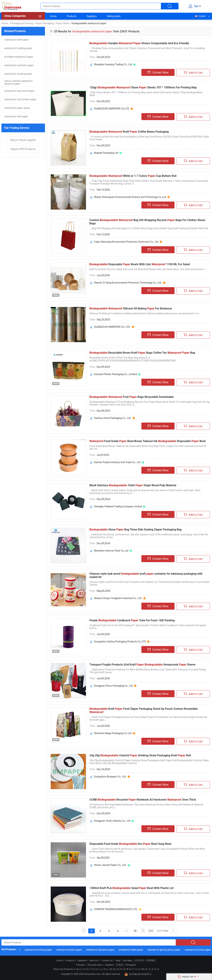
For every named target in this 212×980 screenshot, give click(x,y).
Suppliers (92, 16)
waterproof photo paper (76, 950)
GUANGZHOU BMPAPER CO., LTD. (112, 327)
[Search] (173, 931)
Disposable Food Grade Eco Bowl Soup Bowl (130, 844)
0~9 (157, 969)
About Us (94, 961)
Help (118, 961)
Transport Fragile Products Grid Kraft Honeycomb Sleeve (142, 665)
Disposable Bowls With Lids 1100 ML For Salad (140, 264)
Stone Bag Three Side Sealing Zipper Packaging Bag (135, 530)
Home (53, 16)
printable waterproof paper (19, 57)
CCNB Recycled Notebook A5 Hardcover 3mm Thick (143, 800)
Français (80, 965)
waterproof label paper (137, 950)
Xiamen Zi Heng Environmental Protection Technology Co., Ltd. (128, 283)
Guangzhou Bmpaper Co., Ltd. (110, 777)
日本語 (119, 965)
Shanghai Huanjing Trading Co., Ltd (113, 64)
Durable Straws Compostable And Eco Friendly (139, 43)
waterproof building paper (18, 48)
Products (72, 16)
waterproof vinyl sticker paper (20, 99)
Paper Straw (63, 23)
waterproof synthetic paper (19, 65)
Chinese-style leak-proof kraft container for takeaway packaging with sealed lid (146, 575)
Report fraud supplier (23, 140)
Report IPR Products (23, 149)
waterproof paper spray (17, 108)
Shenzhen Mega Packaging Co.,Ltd (113, 733)
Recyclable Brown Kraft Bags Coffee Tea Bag (142, 353)
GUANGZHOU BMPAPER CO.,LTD (112, 109)
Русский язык (95, 965)
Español (109, 965)
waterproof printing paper (45, 950)
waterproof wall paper (16, 116)
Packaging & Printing (22, 23)
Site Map (127, 961)
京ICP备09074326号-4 (138, 974)
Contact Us (107, 961)
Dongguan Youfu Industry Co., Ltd (112, 821)
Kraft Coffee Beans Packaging (129, 132)
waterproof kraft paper (16, 40)
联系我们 (151, 961)
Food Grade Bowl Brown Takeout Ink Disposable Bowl (147, 441)
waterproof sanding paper (18, 74)
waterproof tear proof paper (19, 91)
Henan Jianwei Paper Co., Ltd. (110, 865)
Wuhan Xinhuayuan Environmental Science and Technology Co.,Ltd (130, 197)
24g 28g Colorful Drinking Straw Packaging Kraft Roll (140, 755)
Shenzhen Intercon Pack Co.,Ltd (111, 551)
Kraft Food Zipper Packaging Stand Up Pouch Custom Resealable (144, 710)
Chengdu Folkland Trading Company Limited (118, 506)
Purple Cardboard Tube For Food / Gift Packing (132, 620)
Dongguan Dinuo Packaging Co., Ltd (113, 686)
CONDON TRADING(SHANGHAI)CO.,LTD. (116, 909)
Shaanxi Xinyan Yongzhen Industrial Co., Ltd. (118, 598)
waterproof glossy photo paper (171, 950)
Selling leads (114, 16)
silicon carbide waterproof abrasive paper (18, 82)
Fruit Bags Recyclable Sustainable (132, 397)
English (200, 16)
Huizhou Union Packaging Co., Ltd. (113, 418)
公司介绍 (139, 961)
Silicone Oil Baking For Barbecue (131, 308)
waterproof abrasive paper (107, 950)
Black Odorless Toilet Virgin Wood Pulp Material (133, 485)
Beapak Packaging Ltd (106, 153)
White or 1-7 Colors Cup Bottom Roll (133, 176)
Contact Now (158, 72)
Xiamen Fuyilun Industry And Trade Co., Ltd (117, 462)
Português (131, 965)
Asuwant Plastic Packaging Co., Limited (115, 374)
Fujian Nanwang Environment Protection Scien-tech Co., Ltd (126, 242)
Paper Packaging (44, 23)
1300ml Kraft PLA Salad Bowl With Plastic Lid (131, 888)
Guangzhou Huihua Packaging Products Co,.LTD (120, 641)
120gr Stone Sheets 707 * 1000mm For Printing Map (143, 87)
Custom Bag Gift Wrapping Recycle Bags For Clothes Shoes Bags (147, 222)
